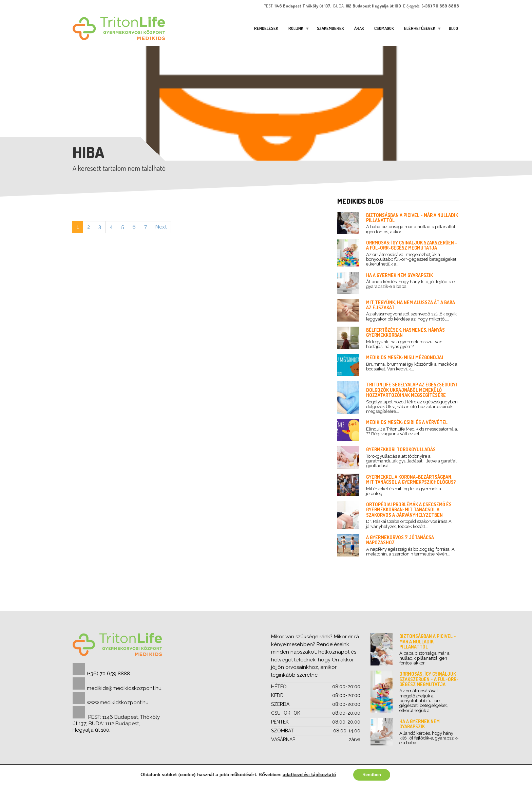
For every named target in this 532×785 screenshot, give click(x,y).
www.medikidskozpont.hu (118, 702)
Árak (359, 28)
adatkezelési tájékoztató (308, 774)
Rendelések (266, 28)
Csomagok (384, 28)
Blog (453, 28)
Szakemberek (330, 28)
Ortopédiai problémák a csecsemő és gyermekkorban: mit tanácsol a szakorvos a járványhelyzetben (409, 510)
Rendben (372, 774)
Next (161, 227)
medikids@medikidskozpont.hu (124, 688)
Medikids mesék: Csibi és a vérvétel (407, 422)
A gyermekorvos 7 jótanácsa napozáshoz (400, 540)
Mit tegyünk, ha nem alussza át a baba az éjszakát (411, 305)
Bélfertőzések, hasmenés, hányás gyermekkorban (405, 332)
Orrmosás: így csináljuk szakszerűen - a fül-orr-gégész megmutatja (412, 245)
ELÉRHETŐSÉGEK (420, 28)
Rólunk (296, 28)
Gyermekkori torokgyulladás (401, 449)
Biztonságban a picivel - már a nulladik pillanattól (412, 218)
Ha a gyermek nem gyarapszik (400, 275)
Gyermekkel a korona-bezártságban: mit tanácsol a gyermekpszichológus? (411, 479)
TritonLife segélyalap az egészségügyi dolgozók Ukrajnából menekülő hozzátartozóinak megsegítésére (412, 390)
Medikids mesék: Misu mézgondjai (405, 357)
